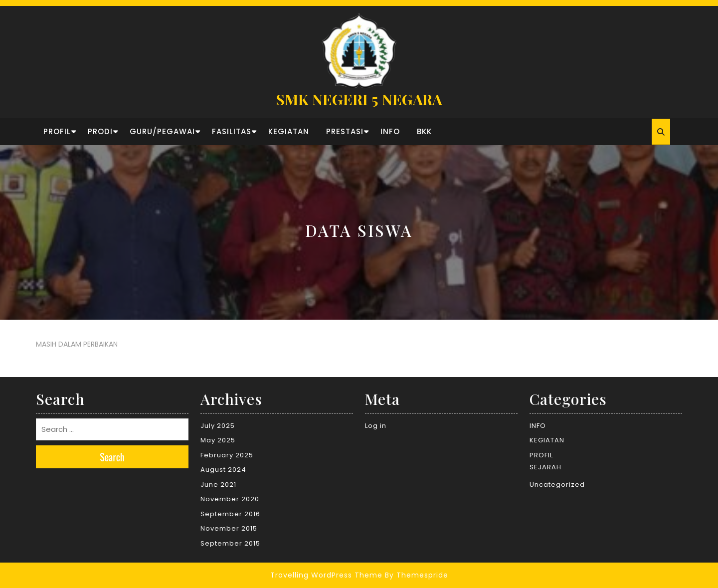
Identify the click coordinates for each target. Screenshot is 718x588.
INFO (390, 131)
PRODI (100, 131)
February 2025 (227, 455)
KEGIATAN (289, 131)
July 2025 (218, 426)
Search (112, 457)
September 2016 (230, 514)
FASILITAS (232, 131)
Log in (376, 426)
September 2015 (230, 543)
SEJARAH (545, 467)
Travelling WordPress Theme (326, 575)
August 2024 (223, 470)
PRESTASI (345, 131)
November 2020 (230, 499)
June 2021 (218, 485)
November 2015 (229, 528)
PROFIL (57, 131)
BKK (424, 131)
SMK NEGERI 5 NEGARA (359, 99)
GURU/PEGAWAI (162, 131)
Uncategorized (557, 485)
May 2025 (218, 440)
